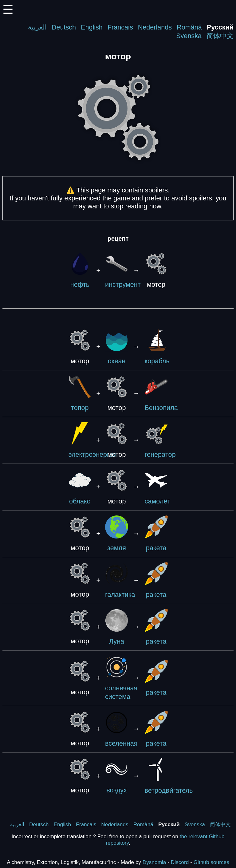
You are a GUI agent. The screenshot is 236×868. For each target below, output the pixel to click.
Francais (120, 27)
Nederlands (155, 27)
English (92, 27)
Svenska (189, 36)
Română (189, 27)
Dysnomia (154, 862)
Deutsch (64, 27)
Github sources (211, 862)
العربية (37, 27)
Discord (180, 862)
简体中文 (220, 36)
